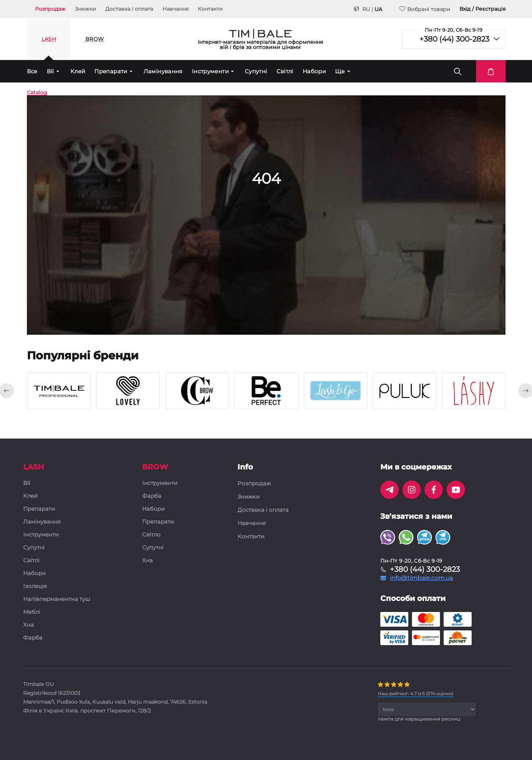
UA (378, 9)
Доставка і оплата (129, 9)
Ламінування (163, 71)
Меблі (32, 612)
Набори (314, 71)
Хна (29, 625)
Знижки (85, 9)
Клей (78, 71)
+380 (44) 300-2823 (454, 39)
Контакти (210, 9)
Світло (151, 535)
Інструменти (210, 71)
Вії (50, 71)
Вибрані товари (425, 9)
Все (32, 71)
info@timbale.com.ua (421, 578)
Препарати (111, 71)
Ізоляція (35, 586)
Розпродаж (50, 9)
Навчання (175, 9)
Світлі (285, 71)
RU (366, 9)
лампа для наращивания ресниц (419, 719)
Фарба (33, 638)
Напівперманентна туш (57, 599)
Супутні (256, 71)
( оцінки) (415, 694)
